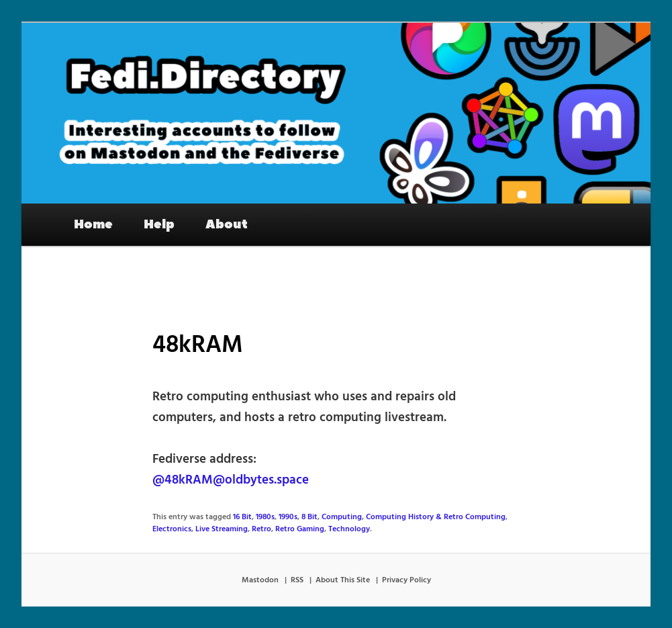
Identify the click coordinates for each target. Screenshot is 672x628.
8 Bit (309, 517)
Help (159, 224)
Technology (349, 529)
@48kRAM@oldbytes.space (231, 480)
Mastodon (260, 580)
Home (93, 224)
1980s (265, 517)
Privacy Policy (406, 580)
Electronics (172, 529)
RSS (297, 580)
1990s (288, 517)
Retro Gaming (300, 529)
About (227, 224)
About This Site (343, 580)
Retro (261, 529)
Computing (342, 517)
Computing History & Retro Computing (436, 517)
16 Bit (242, 517)
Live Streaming (222, 529)
